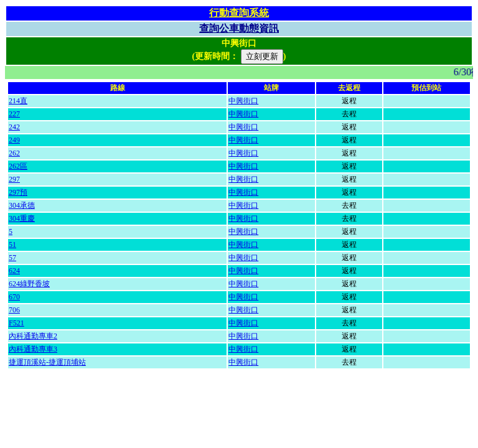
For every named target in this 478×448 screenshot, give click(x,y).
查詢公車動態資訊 (239, 28)
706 (14, 310)
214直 (18, 101)
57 (12, 258)
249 (14, 140)
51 (12, 245)
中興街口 (243, 101)
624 (14, 271)
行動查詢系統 (239, 13)
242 (14, 127)
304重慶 (22, 218)
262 (14, 153)
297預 (18, 192)
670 (14, 297)
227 (14, 114)
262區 (18, 166)
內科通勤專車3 (33, 349)
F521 (16, 323)
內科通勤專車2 (33, 336)
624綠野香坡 (29, 284)
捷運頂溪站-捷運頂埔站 (47, 362)
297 (14, 179)
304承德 (22, 205)
